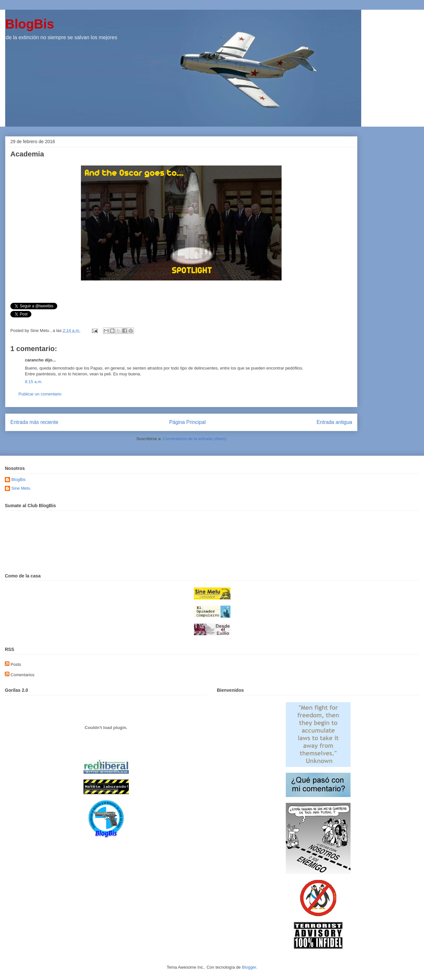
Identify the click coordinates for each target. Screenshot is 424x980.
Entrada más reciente (34, 422)
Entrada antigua (334, 422)
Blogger (249, 967)
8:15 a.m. (34, 382)
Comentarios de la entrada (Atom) (195, 439)
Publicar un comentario (40, 394)
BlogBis (30, 24)
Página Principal (188, 422)
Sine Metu (21, 488)
